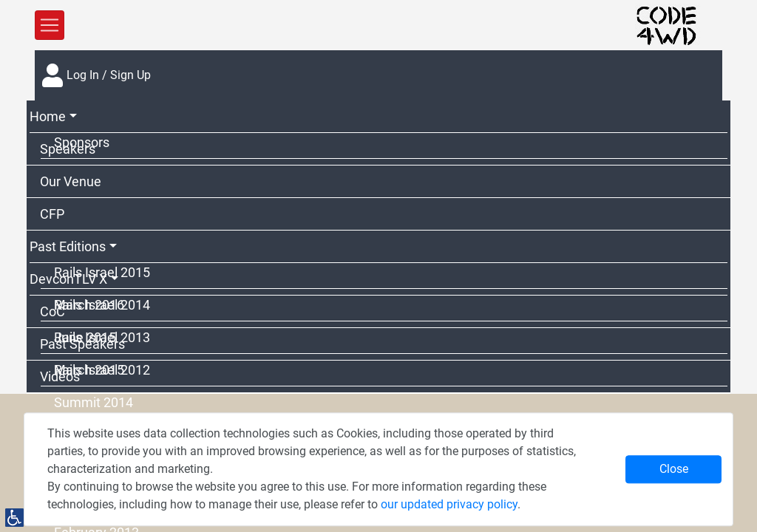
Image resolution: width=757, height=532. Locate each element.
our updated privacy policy (449, 504)
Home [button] (48, 116)
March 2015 (89, 370)
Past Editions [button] (68, 246)
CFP (52, 214)
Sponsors (82, 142)
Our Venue (71, 181)
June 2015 (85, 337)
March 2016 (89, 305)
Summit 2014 (94, 402)
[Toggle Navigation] (50, 25)
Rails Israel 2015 (102, 272)
